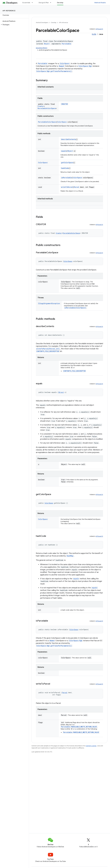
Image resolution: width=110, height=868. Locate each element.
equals (64, 151)
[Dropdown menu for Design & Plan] (52, 3)
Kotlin (94, 34)
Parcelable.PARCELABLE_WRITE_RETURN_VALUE (79, 727)
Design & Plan (44, 3)
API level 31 (99, 29)
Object (47, 44)
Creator (41, 106)
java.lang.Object (42, 48)
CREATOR (64, 104)
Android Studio (100, 3)
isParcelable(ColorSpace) (75, 308)
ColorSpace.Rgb (85, 66)
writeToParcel (67, 187)
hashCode (65, 168)
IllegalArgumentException (49, 303)
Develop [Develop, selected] (60, 3)
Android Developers (42, 23)
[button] (14, 25)
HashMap (70, 556)
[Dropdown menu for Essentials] (33, 3)
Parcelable (66, 44)
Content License (91, 746)
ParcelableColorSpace (47, 108)
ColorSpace (65, 64)
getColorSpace (67, 163)
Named (61, 66)
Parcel (76, 187)
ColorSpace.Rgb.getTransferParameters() (54, 71)
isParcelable (66, 178)
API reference (9, 11)
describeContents (68, 139)
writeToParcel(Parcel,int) (48, 349)
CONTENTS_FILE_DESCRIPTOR (48, 351)
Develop (54, 23)
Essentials (26, 3)
